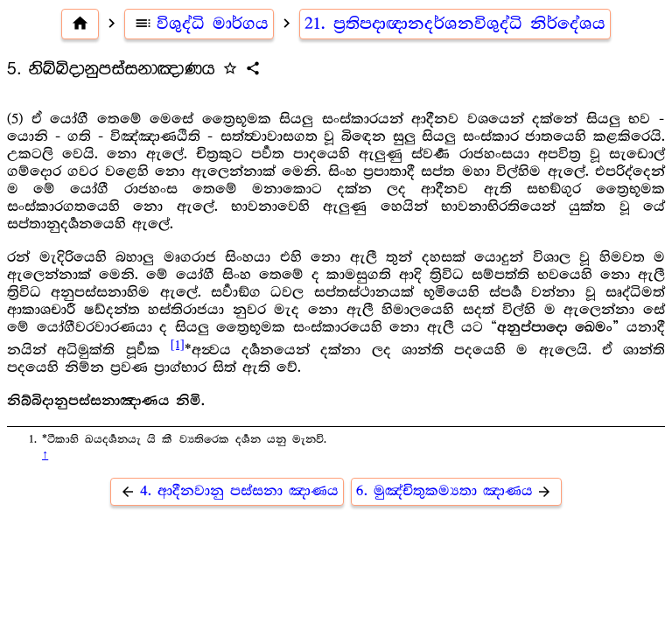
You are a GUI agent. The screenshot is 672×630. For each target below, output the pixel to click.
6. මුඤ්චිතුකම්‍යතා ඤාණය (457, 491)
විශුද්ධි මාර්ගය (199, 24)
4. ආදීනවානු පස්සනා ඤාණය (227, 491)
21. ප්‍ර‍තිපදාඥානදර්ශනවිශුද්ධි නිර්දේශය (455, 24)
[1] (178, 345)
